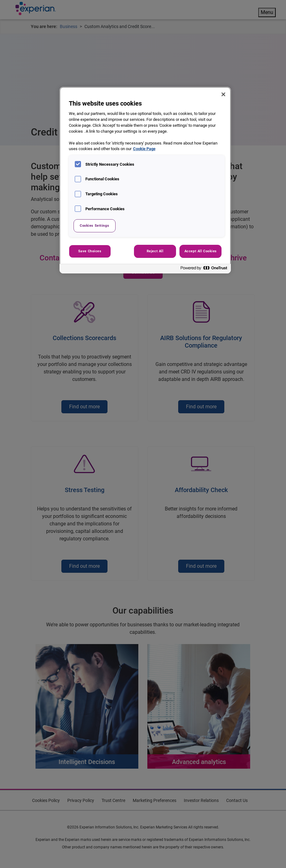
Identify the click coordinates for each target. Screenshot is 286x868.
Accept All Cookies (201, 251)
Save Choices (90, 251)
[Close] (223, 94)
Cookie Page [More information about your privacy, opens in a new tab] (144, 149)
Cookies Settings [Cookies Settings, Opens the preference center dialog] (94, 225)
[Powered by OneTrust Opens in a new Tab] (204, 270)
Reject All (155, 251)
